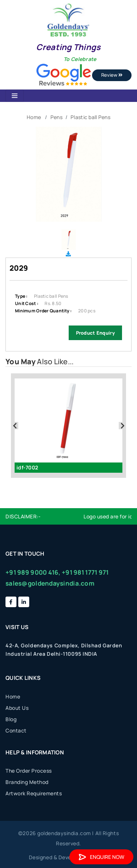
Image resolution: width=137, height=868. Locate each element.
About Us (17, 708)
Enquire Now (101, 857)
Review (112, 75)
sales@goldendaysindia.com (50, 583)
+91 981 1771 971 (85, 572)
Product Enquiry (95, 333)
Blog (11, 719)
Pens (56, 117)
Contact (16, 730)
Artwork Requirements (34, 793)
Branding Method (27, 782)
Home (34, 117)
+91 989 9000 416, (33, 572)
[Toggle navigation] (15, 96)
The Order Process (29, 771)
